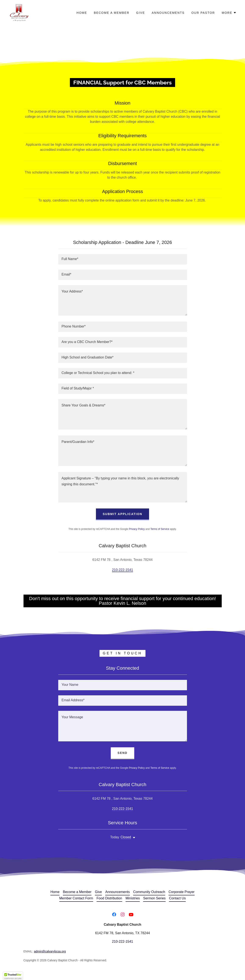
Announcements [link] (168, 13)
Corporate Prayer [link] (182, 892)
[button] (229, 13)
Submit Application (122, 514)
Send (122, 753)
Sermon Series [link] (154, 898)
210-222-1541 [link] (123, 570)
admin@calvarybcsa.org (50, 951)
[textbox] (123, 259)
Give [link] (140, 13)
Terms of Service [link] (160, 529)
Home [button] (55, 892)
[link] (19, 12)
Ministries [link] (133, 898)
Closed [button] (126, 837)
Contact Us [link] (177, 898)
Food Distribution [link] (109, 898)
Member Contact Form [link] (76, 898)
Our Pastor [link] (203, 13)
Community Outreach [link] (149, 892)
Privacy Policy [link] (137, 529)
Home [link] (82, 13)
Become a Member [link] (112, 13)
